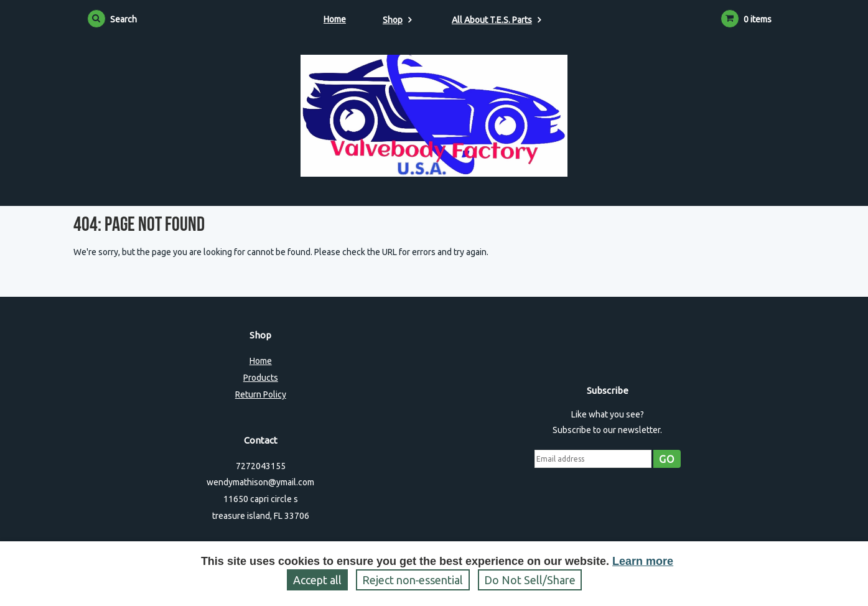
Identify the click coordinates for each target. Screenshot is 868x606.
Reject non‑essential (413, 580)
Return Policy (261, 394)
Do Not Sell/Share (530, 580)
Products (261, 378)
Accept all (317, 580)
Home (335, 19)
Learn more (643, 561)
